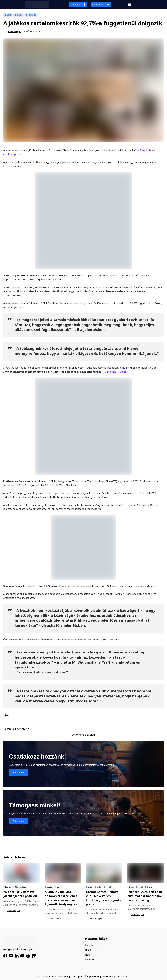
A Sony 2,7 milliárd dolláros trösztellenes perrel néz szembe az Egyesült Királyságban (61, 898)
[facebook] (5, 956)
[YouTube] (11, 956)
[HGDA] (19, 941)
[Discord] (22, 956)
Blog (6, 715)
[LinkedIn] (17, 956)
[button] (130, 4)
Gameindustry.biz (115, 372)
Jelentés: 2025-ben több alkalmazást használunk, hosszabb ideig (145, 896)
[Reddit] (28, 956)
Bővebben (18, 772)
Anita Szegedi (15, 31)
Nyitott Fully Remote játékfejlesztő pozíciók (20, 894)
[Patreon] (34, 956)
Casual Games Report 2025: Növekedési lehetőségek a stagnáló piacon (103, 898)
